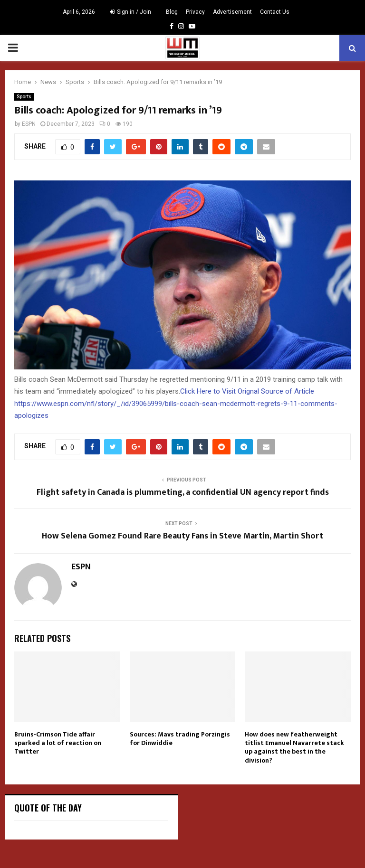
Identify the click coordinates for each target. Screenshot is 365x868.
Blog (172, 12)
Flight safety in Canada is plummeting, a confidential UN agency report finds (183, 492)
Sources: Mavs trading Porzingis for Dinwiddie (180, 739)
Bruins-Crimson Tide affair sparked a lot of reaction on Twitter (58, 743)
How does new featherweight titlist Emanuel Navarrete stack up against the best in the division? (294, 747)
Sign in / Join (130, 12)
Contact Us (275, 12)
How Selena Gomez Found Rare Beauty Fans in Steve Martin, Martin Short (182, 536)
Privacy (195, 12)
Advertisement (232, 12)
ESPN (29, 124)
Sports (24, 97)
